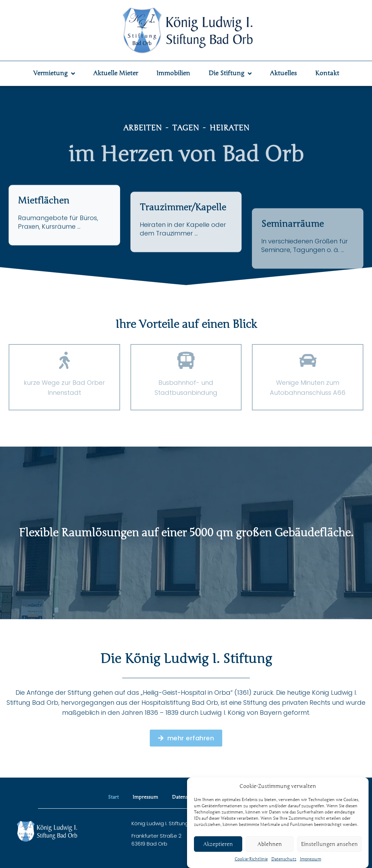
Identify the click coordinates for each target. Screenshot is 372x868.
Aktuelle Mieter (116, 73)
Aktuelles (283, 73)
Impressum (145, 797)
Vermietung (54, 74)
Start (113, 797)
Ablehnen (270, 855)
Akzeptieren (218, 855)
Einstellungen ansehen (329, 855)
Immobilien (173, 73)
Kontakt (327, 73)
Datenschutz (186, 797)
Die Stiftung (230, 74)
